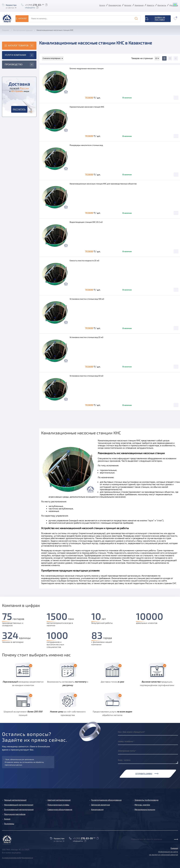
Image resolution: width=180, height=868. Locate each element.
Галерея (174, 848)
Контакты (162, 5)
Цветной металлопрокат (59, 800)
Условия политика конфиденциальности (17, 857)
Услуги (102, 5)
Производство (115, 5)
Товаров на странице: (145, 58)
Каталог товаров (18, 46)
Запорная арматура (100, 805)
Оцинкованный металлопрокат (19, 809)
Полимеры (9, 824)
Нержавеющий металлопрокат (19, 805)
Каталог (128, 5)
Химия (7, 819)
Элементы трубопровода (146, 800)
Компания (139, 5)
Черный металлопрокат (15, 800)
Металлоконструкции (145, 809)
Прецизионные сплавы (58, 805)
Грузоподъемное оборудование (106, 800)
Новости (151, 5)
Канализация (97, 809)
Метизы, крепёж (142, 805)
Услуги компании (15, 55)
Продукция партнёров (15, 814)
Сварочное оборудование (60, 809)
